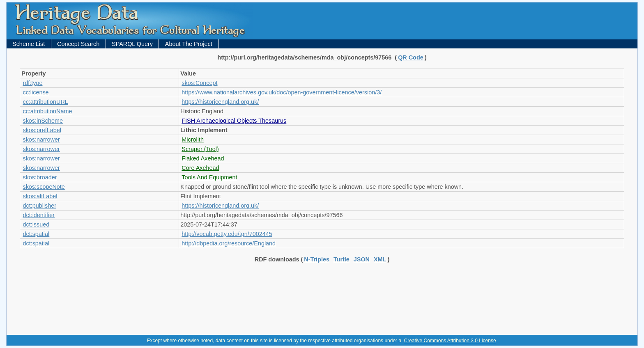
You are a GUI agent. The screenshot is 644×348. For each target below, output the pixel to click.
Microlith (193, 140)
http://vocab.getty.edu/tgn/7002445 (227, 234)
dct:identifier (39, 215)
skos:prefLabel (42, 130)
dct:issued (36, 224)
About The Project (189, 44)
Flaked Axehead (203, 158)
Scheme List (29, 44)
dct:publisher (39, 206)
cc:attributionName (47, 111)
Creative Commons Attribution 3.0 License (450, 341)
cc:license (36, 92)
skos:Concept (199, 83)
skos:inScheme (43, 121)
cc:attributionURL (45, 102)
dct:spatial (36, 234)
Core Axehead (200, 168)
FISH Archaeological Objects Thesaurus (234, 121)
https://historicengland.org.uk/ (220, 102)
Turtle (342, 259)
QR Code (411, 57)
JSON (362, 259)
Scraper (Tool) (200, 149)
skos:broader (40, 177)
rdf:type (32, 83)
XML (380, 259)
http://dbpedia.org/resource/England (229, 243)
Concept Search (78, 44)
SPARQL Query (132, 44)
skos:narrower (41, 140)
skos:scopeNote (44, 187)
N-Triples (317, 259)
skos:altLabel (40, 196)
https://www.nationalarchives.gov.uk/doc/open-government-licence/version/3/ (282, 92)
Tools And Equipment (209, 177)
